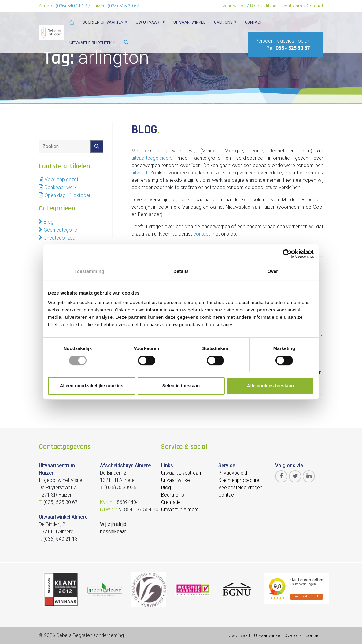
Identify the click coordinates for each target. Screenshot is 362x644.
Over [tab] (273, 271)
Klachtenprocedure (239, 480)
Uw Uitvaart (240, 635)
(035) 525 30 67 (123, 6)
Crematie (171, 502)
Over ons (293, 635)
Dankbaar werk (61, 187)
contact (202, 234)
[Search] (65, 147)
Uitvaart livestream (283, 6)
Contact (315, 6)
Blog (255, 6)
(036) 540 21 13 (71, 6)
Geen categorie (60, 230)
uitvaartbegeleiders (152, 158)
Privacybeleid (233, 473)
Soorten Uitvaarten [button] (105, 22)
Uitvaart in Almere (180, 510)
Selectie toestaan (181, 386)
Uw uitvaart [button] (150, 22)
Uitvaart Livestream (182, 473)
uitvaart (139, 173)
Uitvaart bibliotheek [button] (92, 43)
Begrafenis (173, 495)
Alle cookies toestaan (270, 386)
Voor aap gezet (61, 179)
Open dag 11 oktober (68, 195)
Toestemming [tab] (89, 271)
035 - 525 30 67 (293, 48)
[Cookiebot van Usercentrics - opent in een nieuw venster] (287, 254)
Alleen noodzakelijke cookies (92, 386)
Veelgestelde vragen (240, 488)
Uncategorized (59, 238)
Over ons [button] (225, 22)
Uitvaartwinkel (231, 6)
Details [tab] (181, 271)
